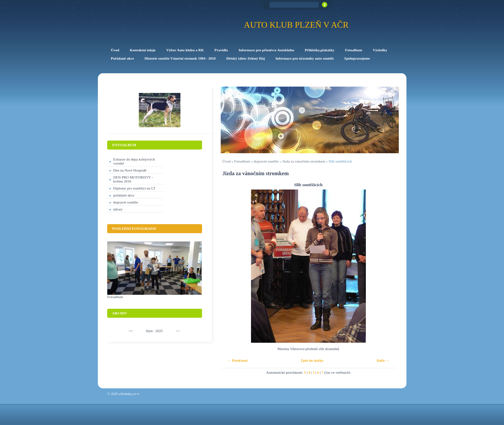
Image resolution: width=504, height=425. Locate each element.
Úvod (226, 161)
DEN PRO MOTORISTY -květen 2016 (133, 179)
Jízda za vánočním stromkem (304, 161)
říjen (149, 331)
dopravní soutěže (266, 161)
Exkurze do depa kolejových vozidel (134, 161)
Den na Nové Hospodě (130, 170)
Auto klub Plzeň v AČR (296, 25)
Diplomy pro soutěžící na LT (134, 188)
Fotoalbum (242, 161)
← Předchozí (238, 360)
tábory (118, 209)
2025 (159, 331)
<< (131, 331)
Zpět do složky (312, 360)
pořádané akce (124, 195)
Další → (383, 360)
